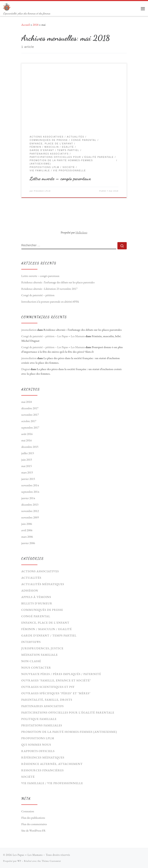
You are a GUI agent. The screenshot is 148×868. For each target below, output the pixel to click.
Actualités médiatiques (43, 584)
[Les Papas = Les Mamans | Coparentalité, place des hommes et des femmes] (7, 6)
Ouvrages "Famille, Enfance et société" (56, 680)
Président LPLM (42, 191)
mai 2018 (26, 402)
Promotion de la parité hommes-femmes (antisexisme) (69, 732)
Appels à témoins (36, 597)
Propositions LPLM (38, 738)
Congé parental (36, 616)
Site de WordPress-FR (33, 831)
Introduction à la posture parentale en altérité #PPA (50, 302)
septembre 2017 (30, 427)
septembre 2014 (30, 492)
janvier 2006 (28, 543)
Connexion (28, 811)
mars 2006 (27, 537)
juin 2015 (27, 460)
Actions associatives (40, 571)
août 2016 (27, 434)
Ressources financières (42, 770)
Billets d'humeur (37, 603)
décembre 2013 (30, 505)
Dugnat (26, 369)
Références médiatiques (43, 757)
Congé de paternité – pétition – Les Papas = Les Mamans (53, 336)
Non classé (31, 661)
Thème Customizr (51, 861)
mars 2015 (27, 472)
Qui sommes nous (36, 745)
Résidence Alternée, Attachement (52, 764)
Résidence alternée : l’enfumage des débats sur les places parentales (58, 282)
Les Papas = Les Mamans (28, 855)
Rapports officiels (38, 751)
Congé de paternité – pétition (38, 295)
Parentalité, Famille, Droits (47, 700)
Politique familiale (39, 719)
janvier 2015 (28, 479)
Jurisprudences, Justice (42, 648)
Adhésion (30, 590)
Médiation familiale (40, 655)
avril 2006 (27, 530)
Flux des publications (33, 818)
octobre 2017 (29, 421)
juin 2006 (27, 524)
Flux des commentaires (34, 824)
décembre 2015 (30, 447)
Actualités (31, 578)
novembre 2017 (30, 415)
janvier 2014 (28, 498)
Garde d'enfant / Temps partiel (49, 635)
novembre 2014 (30, 485)
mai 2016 (26, 440)
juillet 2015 (28, 453)
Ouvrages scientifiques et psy (48, 687)
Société (28, 777)
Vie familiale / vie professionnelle (52, 783)
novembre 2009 (30, 517)
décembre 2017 (30, 408)
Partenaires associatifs (42, 706)
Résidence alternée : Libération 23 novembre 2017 (49, 289)
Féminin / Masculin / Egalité (47, 629)
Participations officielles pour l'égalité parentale (68, 712)
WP (19, 861)
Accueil (26, 25)
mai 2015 (26, 466)
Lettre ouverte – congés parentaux (60, 178)
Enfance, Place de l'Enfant (45, 623)
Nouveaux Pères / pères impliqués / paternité (61, 674)
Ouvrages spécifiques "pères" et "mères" (56, 693)
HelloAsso (81, 232)
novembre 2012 (30, 511)
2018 (35, 25)
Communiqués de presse (42, 610)
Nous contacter (36, 668)
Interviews (31, 642)
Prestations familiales (42, 725)
